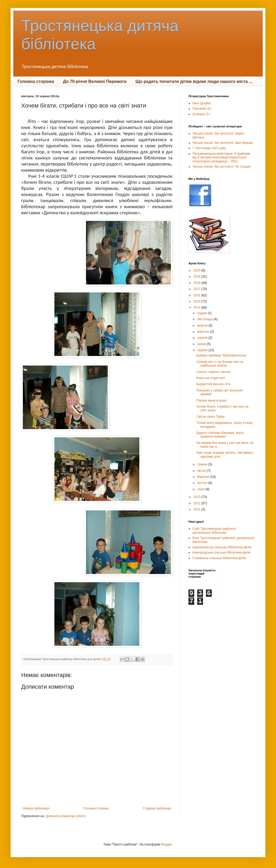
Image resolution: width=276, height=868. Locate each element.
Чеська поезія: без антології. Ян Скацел (222, 167)
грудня (202, 313)
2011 (197, 509)
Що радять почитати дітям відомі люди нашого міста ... (194, 81)
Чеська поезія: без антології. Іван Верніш (223, 143)
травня (203, 464)
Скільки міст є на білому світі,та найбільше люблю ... (220, 364)
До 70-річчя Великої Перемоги (95, 81)
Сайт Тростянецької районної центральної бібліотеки (214, 531)
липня (202, 344)
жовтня (203, 326)
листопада (205, 319)
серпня (203, 338)
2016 (197, 295)
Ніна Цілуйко (202, 103)
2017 (197, 289)
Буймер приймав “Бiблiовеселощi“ (221, 355)
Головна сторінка (36, 81)
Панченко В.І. (202, 109)
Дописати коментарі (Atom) (66, 816)
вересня (204, 332)
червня (203, 350)
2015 (197, 301)
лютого (203, 483)
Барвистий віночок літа (213, 384)
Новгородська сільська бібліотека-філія (221, 553)
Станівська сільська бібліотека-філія (219, 558)
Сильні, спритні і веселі (214, 372)
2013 (197, 497)
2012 (197, 503)
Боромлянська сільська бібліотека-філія (222, 547)
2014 (197, 308)
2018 (197, 283)
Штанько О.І (201, 114)
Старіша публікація (157, 808)
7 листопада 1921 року (209, 148)
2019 (197, 277)
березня (204, 477)
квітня (202, 471)
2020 (197, 270)
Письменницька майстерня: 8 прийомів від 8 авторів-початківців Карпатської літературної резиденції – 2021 (221, 157)
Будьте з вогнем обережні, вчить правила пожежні (220, 435)
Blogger (167, 844)
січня (201, 489)
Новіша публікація (36, 808)
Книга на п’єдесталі (211, 378)
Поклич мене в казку (212, 400)
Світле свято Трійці (210, 417)
